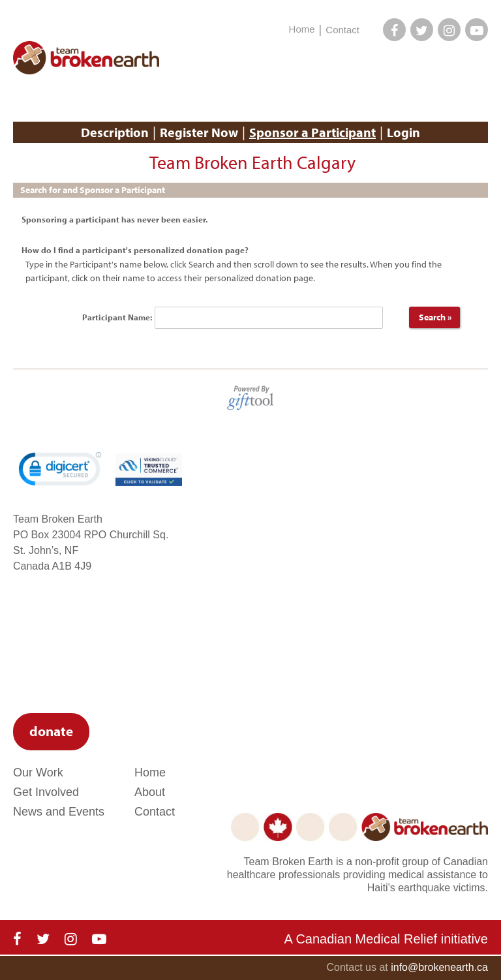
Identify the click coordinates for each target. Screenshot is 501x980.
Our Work (38, 773)
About (150, 792)
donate (51, 731)
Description (115, 132)
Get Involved (46, 792)
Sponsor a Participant (312, 132)
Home (302, 29)
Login (403, 132)
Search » (434, 317)
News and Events (59, 812)
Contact (342, 30)
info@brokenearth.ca (439, 967)
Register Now (199, 132)
